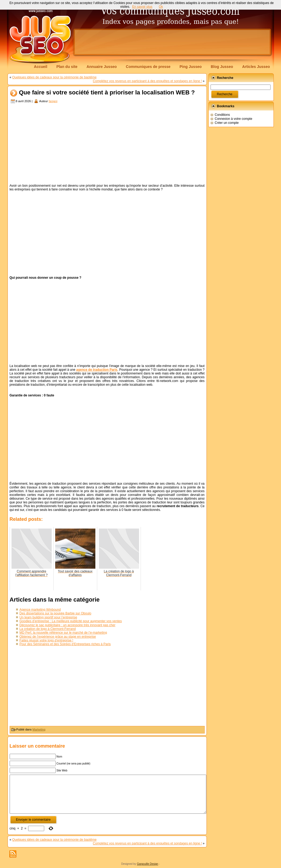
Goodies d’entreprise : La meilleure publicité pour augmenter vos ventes (71, 621)
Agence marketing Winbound (40, 610)
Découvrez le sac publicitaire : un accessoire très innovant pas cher (68, 625)
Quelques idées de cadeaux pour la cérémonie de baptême (55, 77)
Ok (161, 7)
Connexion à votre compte (234, 119)
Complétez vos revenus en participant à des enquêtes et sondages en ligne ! (147, 81)
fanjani (53, 101)
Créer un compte (227, 123)
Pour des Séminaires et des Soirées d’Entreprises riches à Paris (65, 644)
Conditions (222, 115)
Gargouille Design (148, 864)
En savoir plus (142, 7)
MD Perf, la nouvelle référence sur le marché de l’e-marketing (63, 633)
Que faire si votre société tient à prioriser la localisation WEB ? (107, 93)
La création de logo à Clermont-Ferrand (48, 629)
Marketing (39, 729)
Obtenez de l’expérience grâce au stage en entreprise (58, 637)
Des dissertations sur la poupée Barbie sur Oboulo (55, 613)
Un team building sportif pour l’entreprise (48, 617)
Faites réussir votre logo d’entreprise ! (46, 640)
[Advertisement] (172, 42)
